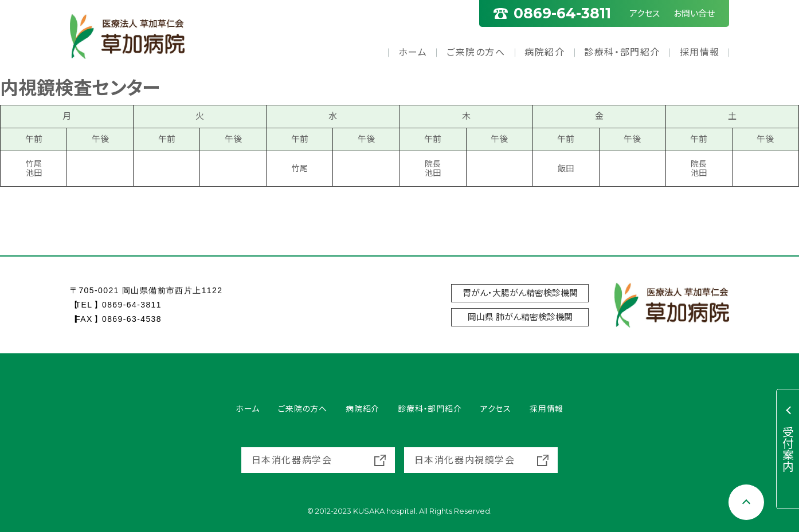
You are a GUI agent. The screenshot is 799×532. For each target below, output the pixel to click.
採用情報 (700, 52)
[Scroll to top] (746, 502)
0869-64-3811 (132, 305)
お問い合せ (694, 13)
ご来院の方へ (476, 52)
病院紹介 (545, 52)
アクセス (645, 13)
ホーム (413, 52)
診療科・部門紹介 (622, 52)
